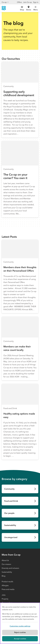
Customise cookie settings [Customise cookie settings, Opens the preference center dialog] (20, 626)
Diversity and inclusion (10, 568)
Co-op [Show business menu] (5, 2)
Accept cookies (20, 639)
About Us (5, 560)
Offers (19, 2)
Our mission (6, 564)
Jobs (4, 595)
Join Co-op (27, 2)
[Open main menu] (36, 8)
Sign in (36, 2)
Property (5, 599)
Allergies (5, 585)
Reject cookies (20, 632)
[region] (20, 623)
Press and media (8, 589)
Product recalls (7, 581)
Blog (4, 576)
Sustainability (7, 572)
